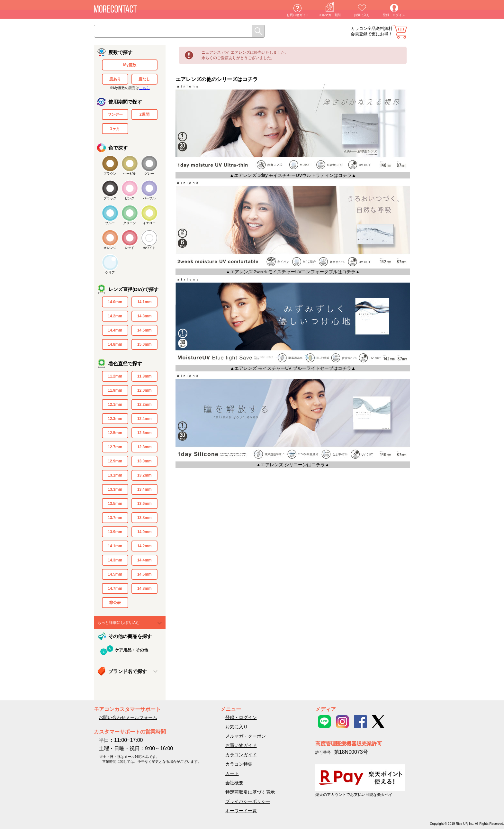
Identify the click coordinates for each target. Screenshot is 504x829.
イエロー (149, 223)
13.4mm (144, 489)
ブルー (110, 223)
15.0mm (144, 344)
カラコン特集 (239, 764)
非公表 (115, 603)
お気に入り (362, 15)
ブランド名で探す (128, 671)
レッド (130, 248)
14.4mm (115, 330)
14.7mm (115, 588)
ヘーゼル (130, 173)
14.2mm (115, 316)
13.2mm (144, 475)
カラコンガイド (241, 755)
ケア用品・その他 (131, 650)
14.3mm (144, 316)
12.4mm (144, 419)
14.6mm (144, 574)
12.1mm (115, 405)
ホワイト (149, 248)
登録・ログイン (394, 15)
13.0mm (144, 461)
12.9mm (115, 461)
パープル (149, 198)
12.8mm (144, 447)
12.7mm (115, 447)
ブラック (110, 198)
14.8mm (115, 344)
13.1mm (115, 475)
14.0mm (115, 302)
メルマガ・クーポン (246, 736)
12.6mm (144, 433)
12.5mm (115, 433)
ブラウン (110, 173)
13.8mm (144, 518)
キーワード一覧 (241, 811)
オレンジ (110, 248)
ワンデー (115, 114)
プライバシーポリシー (248, 801)
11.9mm (115, 390)
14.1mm (144, 302)
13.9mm (115, 532)
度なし (144, 79)
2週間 (144, 114)
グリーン (130, 223)
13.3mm (115, 489)
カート (400, 32)
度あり (115, 79)
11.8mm (144, 376)
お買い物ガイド (298, 15)
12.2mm (144, 405)
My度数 (130, 65)
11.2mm (115, 376)
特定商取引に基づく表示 (250, 792)
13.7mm (115, 518)
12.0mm (144, 390)
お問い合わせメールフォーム (128, 717)
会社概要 (234, 783)
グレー (149, 173)
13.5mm (115, 504)
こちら (144, 88)
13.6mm (144, 504)
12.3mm (115, 419)
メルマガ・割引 (330, 15)
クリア (110, 273)
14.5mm (144, 330)
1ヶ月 (115, 129)
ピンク (130, 198)
